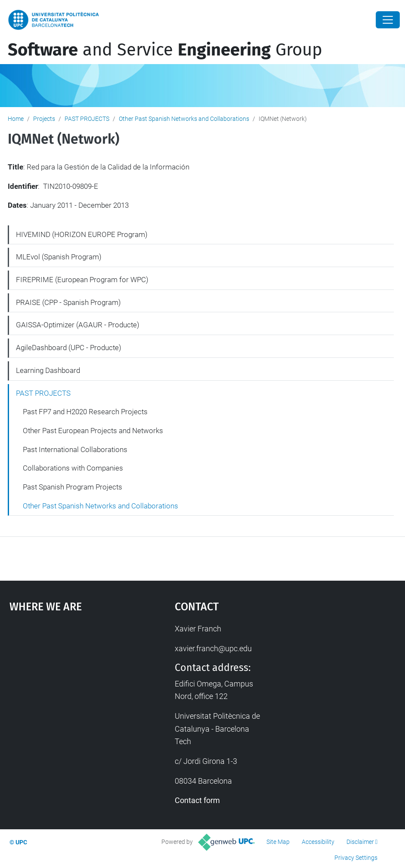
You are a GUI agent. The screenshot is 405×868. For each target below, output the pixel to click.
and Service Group (165, 50)
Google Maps (70, 687)
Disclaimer (360, 842)
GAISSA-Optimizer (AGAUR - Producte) (78, 325)
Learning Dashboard (48, 370)
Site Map (278, 842)
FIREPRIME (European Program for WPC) (82, 280)
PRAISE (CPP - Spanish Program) (68, 302)
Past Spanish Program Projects (73, 487)
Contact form (197, 800)
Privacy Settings (356, 858)
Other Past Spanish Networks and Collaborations (184, 119)
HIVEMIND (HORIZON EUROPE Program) (82, 234)
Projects (44, 119)
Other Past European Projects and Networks (93, 431)
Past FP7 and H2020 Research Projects (85, 412)
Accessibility (318, 842)
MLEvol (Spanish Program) (59, 257)
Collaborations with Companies (73, 468)
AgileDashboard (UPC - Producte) (69, 348)
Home (16, 119)
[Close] (388, 20)
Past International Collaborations (75, 449)
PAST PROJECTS (87, 119)
